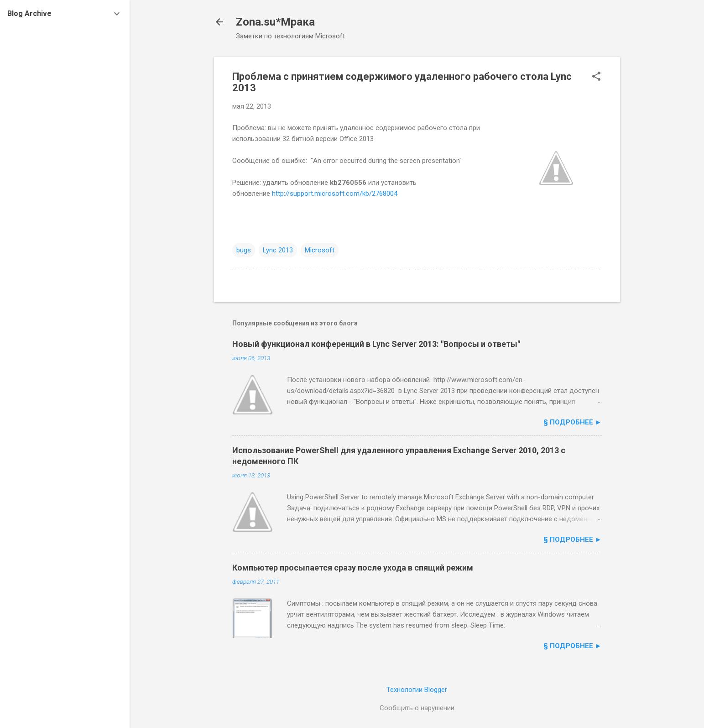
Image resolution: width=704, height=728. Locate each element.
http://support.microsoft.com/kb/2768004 (335, 194)
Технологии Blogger (417, 690)
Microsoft (320, 250)
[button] (596, 77)
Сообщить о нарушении (417, 708)
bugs (244, 250)
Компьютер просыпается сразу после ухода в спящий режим (353, 568)
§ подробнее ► (573, 422)
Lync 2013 (278, 250)
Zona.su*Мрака (275, 22)
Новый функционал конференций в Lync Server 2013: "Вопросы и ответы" (376, 344)
